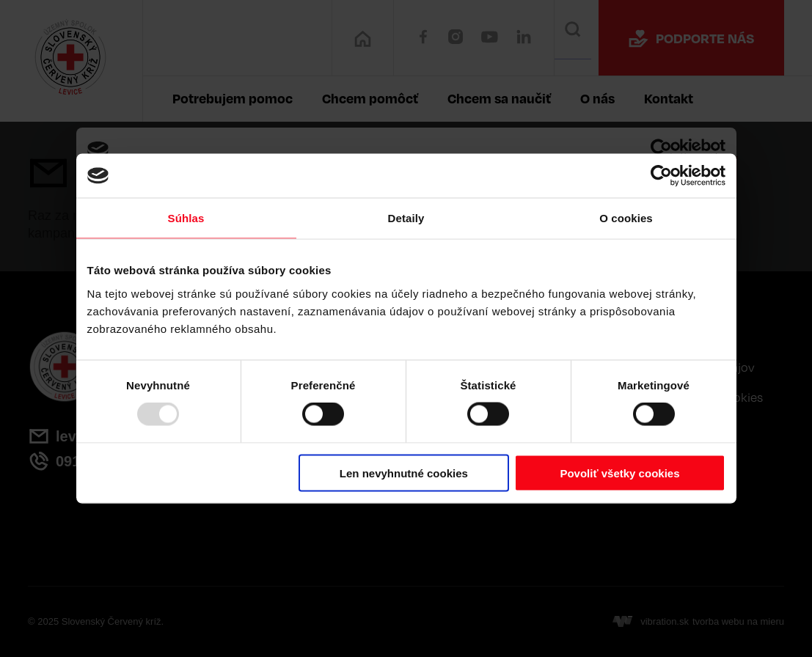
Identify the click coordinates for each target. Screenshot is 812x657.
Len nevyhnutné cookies (404, 473)
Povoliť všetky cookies (619, 473)
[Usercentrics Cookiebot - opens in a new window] (661, 176)
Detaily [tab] (406, 218)
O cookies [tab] (626, 218)
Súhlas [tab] (186, 218)
